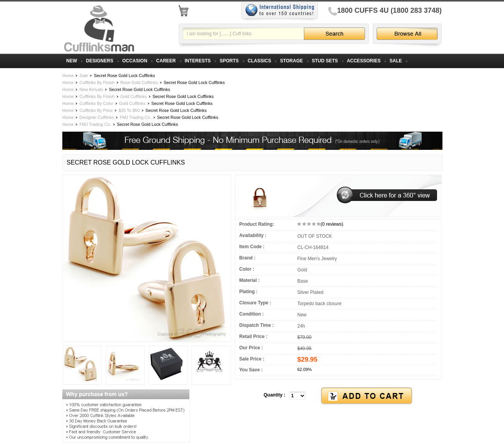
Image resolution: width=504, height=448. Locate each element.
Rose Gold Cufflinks (139, 82)
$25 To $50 (129, 110)
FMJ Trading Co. (135, 117)
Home (68, 76)
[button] (338, 396)
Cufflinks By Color (96, 103)
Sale (84, 76)
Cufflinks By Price (96, 110)
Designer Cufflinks (97, 117)
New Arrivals (91, 89)
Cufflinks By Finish (97, 82)
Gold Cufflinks (134, 96)
